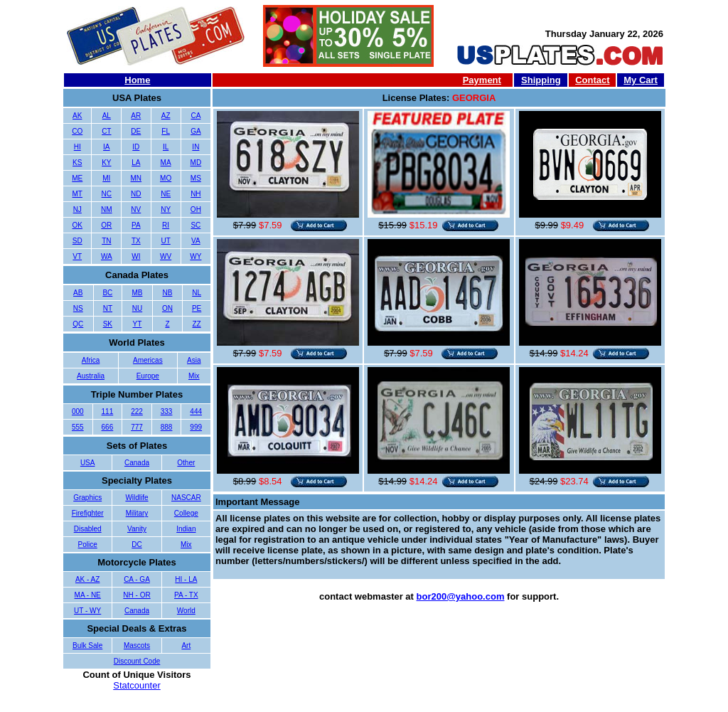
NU (137, 308)
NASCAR (186, 498)
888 (167, 427)
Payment (482, 80)
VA (196, 241)
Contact (592, 80)
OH (196, 209)
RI (166, 225)
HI (77, 147)
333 (167, 411)
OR (106, 225)
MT (77, 194)
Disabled (88, 529)
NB (167, 293)
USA (88, 463)
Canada (137, 463)
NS (78, 308)
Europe (148, 376)
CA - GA (137, 579)
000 (78, 411)
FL (166, 131)
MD (196, 163)
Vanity (137, 529)
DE (136, 131)
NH (196, 194)
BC (107, 293)
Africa (91, 360)
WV (166, 256)
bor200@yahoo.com (461, 596)
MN (136, 178)
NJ (77, 209)
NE (166, 194)
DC (136, 544)
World (186, 611)
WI (136, 256)
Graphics (87, 498)
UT (165, 241)
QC (78, 324)
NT (108, 308)
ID (136, 147)
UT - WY (87, 611)
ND (136, 194)
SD (77, 241)
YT (138, 324)
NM (107, 209)
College (186, 513)
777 (137, 427)
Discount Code (137, 661)
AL (107, 116)
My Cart (641, 80)
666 (108, 427)
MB (137, 293)
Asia (194, 360)
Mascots (137, 645)
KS (77, 163)
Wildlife (136, 498)
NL (197, 293)
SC (196, 225)
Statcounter (137, 685)
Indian (186, 529)
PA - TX (186, 595)
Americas (148, 360)
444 (196, 411)
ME (77, 178)
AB (78, 293)
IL (166, 147)
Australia (91, 376)
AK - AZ (87, 579)
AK (77, 116)
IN (196, 147)
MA (166, 163)
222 (137, 411)
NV (136, 209)
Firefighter (88, 513)
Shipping (541, 80)
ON (167, 308)
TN (106, 241)
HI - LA (186, 579)
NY (166, 209)
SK (108, 324)
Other (186, 463)
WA (107, 256)
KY (106, 163)
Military (137, 513)
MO (166, 178)
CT (106, 131)
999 (196, 427)
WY (196, 256)
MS (196, 178)
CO (77, 131)
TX (136, 241)
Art (186, 645)
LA (136, 163)
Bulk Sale (87, 645)
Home (137, 80)
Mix (194, 376)
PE (197, 308)
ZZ (196, 324)
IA (106, 147)
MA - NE (88, 595)
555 (78, 427)
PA (136, 225)
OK (77, 225)
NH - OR (136, 595)
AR (136, 116)
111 (108, 411)
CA (196, 116)
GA (196, 131)
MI (106, 178)
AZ (166, 116)
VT (77, 256)
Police (88, 544)
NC (107, 194)
